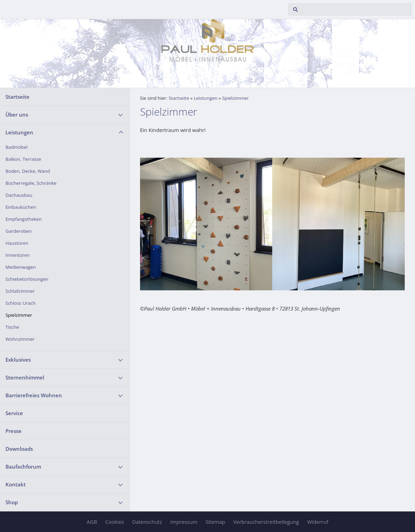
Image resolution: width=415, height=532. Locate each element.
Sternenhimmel (25, 377)
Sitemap (215, 522)
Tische (12, 327)
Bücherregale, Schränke (31, 183)
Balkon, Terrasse (23, 159)
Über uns (17, 114)
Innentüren (18, 255)
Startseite (17, 97)
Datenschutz (147, 522)
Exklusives (18, 360)
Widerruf (318, 522)
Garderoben (18, 231)
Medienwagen (21, 267)
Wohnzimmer (20, 339)
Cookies (115, 522)
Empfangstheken (24, 219)
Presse (14, 431)
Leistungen (19, 132)
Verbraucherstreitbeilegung (266, 522)
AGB (92, 522)
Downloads (19, 449)
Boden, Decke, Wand (28, 171)
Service (14, 413)
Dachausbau (19, 195)
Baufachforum (23, 467)
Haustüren (17, 243)
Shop (12, 502)
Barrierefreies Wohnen (34, 395)
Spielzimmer (19, 315)
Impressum (184, 522)
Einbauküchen (21, 207)
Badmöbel (16, 147)
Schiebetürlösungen (27, 279)
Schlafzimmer (20, 291)
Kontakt (16, 484)
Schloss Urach (21, 303)
